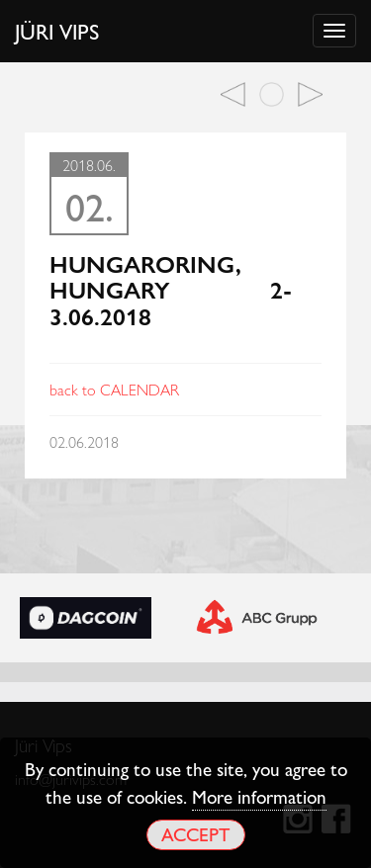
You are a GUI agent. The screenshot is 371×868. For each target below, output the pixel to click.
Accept (195, 834)
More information (259, 796)
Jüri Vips (57, 31)
